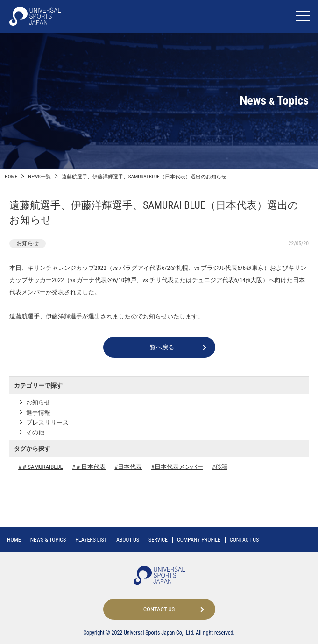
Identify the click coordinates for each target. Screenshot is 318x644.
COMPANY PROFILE (199, 540)
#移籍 (220, 467)
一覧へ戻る (159, 347)
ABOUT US (128, 540)
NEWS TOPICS (48, 540)
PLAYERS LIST (91, 540)
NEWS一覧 (39, 177)
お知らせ (38, 402)
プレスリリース (47, 422)
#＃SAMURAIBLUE (41, 467)
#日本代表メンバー (177, 467)
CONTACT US (244, 540)
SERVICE (158, 540)
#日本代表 (128, 467)
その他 (35, 432)
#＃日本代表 (89, 467)
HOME (11, 177)
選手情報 (38, 413)
